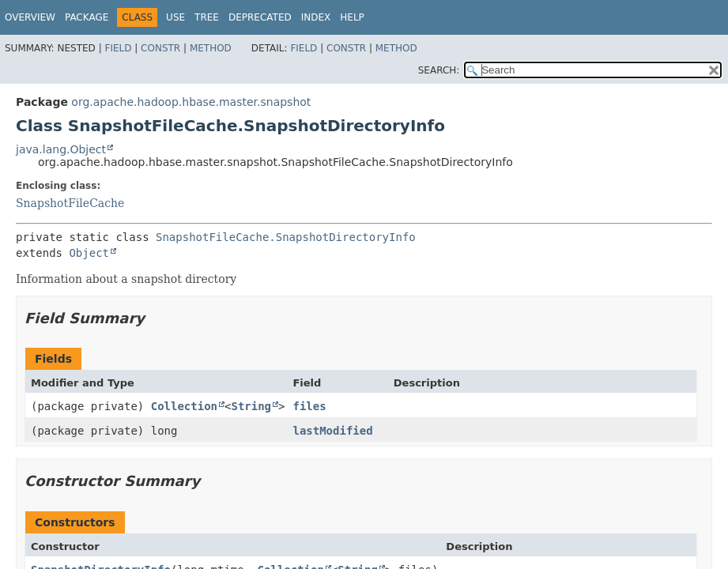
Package (87, 17)
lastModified (332, 431)
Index (316, 17)
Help (352, 17)
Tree (207, 17)
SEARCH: (439, 70)
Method (211, 48)
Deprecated (260, 17)
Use (175, 17)
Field (118, 48)
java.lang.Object (61, 149)
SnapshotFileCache (70, 203)
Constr (160, 48)
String (251, 406)
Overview (30, 17)
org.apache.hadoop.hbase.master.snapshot (191, 102)
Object (89, 253)
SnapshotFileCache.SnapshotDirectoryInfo (286, 237)
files (309, 406)
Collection (184, 406)
